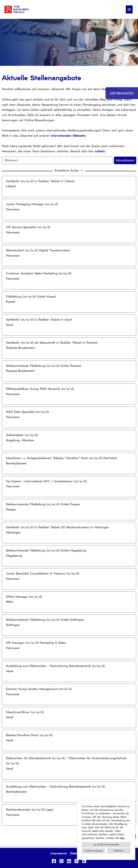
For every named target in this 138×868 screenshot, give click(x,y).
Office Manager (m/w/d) (24, 597)
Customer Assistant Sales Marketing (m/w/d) (39, 273)
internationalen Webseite (68, 136)
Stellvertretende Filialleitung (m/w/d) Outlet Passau (43, 504)
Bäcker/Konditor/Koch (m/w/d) (29, 735)
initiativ (100, 151)
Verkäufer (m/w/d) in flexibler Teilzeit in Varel (39, 320)
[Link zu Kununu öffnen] (84, 861)
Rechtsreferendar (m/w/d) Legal (30, 810)
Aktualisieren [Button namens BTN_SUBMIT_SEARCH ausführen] (125, 160)
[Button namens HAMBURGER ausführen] (129, 9)
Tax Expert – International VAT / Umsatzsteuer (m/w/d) (46, 481)
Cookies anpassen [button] (93, 851)
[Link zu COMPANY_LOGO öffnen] (17, 9)
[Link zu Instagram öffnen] (61, 861)
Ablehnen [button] (119, 851)
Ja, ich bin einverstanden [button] (106, 845)
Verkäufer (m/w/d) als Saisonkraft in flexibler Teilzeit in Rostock (52, 343)
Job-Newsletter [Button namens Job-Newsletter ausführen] (122, 93)
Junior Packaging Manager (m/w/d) (32, 204)
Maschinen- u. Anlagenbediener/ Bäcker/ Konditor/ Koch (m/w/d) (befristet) (61, 458)
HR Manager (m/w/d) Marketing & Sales (36, 643)
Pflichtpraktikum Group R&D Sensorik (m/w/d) (40, 389)
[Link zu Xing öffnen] (77, 861)
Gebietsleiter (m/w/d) (22, 435)
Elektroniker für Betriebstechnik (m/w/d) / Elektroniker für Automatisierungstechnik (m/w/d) (66, 761)
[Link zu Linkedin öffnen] (69, 861)
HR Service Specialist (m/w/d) (28, 227)
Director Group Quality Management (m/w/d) (39, 689)
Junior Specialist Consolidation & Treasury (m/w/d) (43, 574)
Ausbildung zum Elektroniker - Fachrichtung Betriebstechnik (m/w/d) (55, 666)
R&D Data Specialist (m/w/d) (27, 412)
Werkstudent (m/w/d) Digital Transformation (38, 250)
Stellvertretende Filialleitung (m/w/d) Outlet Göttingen (45, 620)
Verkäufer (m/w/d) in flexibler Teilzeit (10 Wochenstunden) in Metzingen (57, 527)
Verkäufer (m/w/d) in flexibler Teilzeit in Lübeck (40, 181)
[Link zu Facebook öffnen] (54, 861)
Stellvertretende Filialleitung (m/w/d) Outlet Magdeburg (46, 551)
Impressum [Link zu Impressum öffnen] (59, 853)
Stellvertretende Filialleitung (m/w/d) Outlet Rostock (44, 366)
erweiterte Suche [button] (69, 170)
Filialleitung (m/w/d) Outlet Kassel (31, 297)
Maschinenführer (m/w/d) (25, 712)
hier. (122, 838)
